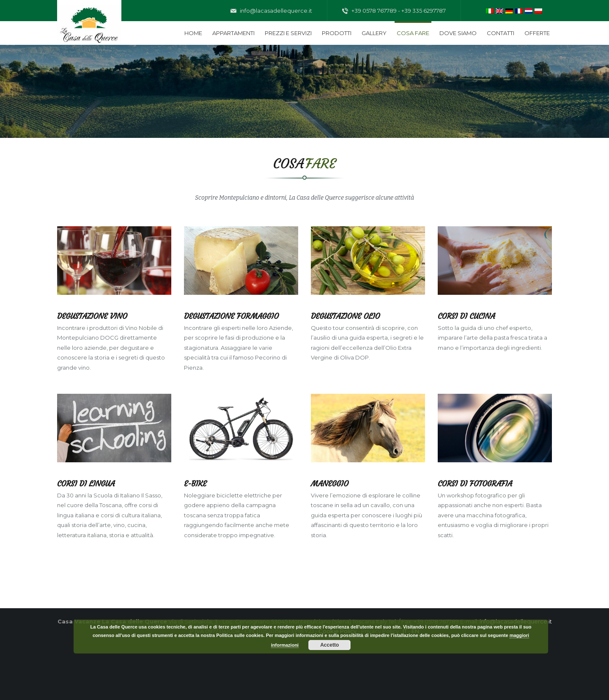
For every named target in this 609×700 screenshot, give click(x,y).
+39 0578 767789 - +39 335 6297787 (394, 11)
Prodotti (337, 33)
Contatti (501, 33)
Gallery (374, 33)
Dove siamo (458, 33)
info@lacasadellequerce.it (271, 11)
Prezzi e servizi (288, 33)
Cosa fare (413, 33)
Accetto (329, 645)
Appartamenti (233, 33)
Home (193, 33)
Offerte (537, 33)
